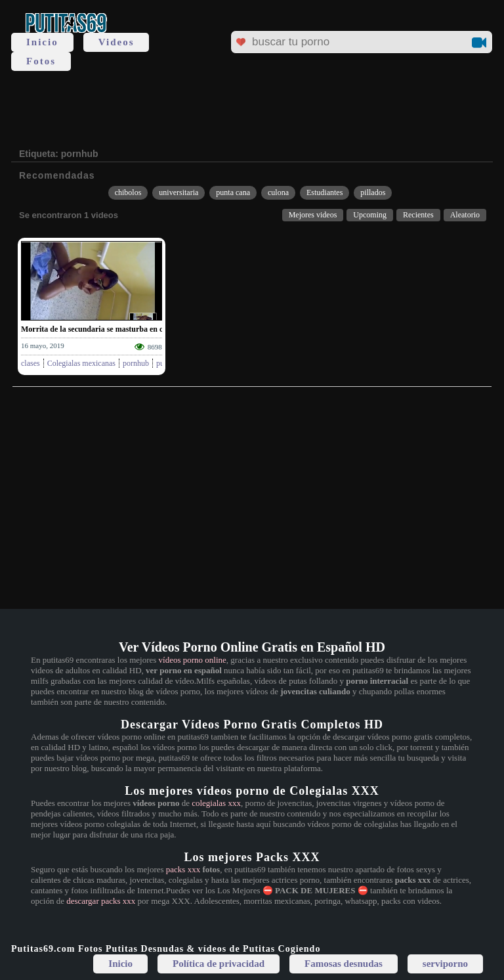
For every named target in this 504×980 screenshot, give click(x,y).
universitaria (178, 192)
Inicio (42, 42)
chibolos (128, 192)
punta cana (233, 192)
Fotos (41, 61)
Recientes (418, 215)
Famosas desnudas (344, 964)
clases (31, 363)
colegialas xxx (216, 803)
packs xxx (183, 869)
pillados (373, 192)
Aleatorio (465, 215)
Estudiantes (325, 192)
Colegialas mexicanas (81, 363)
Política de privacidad (219, 964)
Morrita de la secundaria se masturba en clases (100, 329)
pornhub (136, 363)
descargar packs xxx (101, 901)
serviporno (445, 964)
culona (278, 192)
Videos (116, 42)
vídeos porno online (193, 660)
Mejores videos (313, 215)
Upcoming (370, 215)
